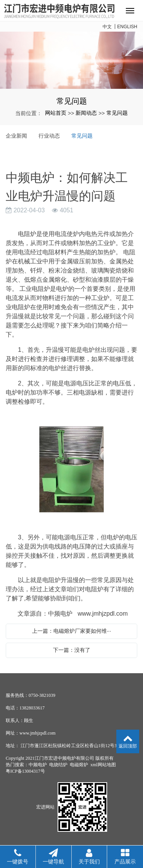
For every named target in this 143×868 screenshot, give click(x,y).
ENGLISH (127, 27)
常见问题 (117, 113)
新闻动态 (86, 113)
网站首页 (56, 113)
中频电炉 (38, 765)
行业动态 (49, 136)
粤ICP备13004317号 (25, 771)
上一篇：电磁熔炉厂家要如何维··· (72, 631)
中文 (107, 27)
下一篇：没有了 (72, 650)
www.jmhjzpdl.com (103, 614)
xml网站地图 (103, 765)
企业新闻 (16, 136)
